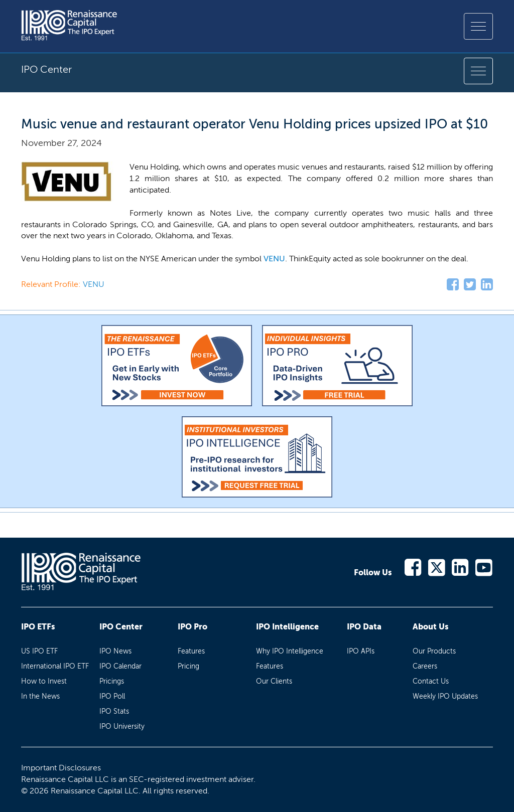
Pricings (112, 681)
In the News (40, 696)
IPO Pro (192, 627)
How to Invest (44, 681)
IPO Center (121, 627)
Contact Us (431, 681)
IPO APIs (361, 651)
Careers (425, 666)
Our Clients (274, 681)
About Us (431, 627)
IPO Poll (112, 696)
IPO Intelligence (287, 627)
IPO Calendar (120, 666)
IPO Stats (114, 711)
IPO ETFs (38, 627)
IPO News (115, 651)
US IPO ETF (39, 651)
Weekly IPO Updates (445, 696)
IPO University (122, 726)
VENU (274, 259)
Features (191, 651)
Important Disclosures (61, 768)
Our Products (434, 651)
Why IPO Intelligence (290, 651)
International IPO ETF (55, 666)
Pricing (188, 666)
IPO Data (364, 627)
